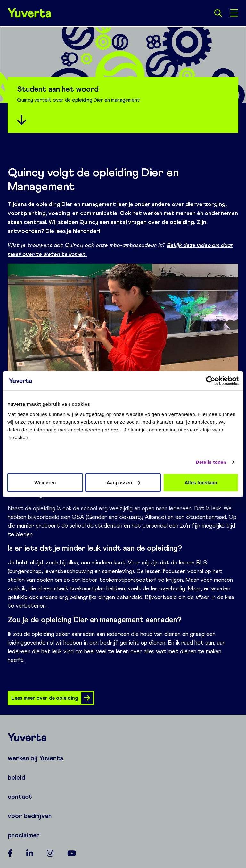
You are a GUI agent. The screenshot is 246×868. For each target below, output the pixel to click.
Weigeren (45, 482)
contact (20, 797)
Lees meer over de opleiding (52, 698)
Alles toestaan (201, 482)
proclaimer (24, 835)
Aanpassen (123, 482)
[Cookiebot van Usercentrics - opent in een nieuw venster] (211, 381)
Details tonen (211, 462)
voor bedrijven (30, 816)
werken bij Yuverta (35, 758)
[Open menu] (234, 13)
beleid (16, 777)
